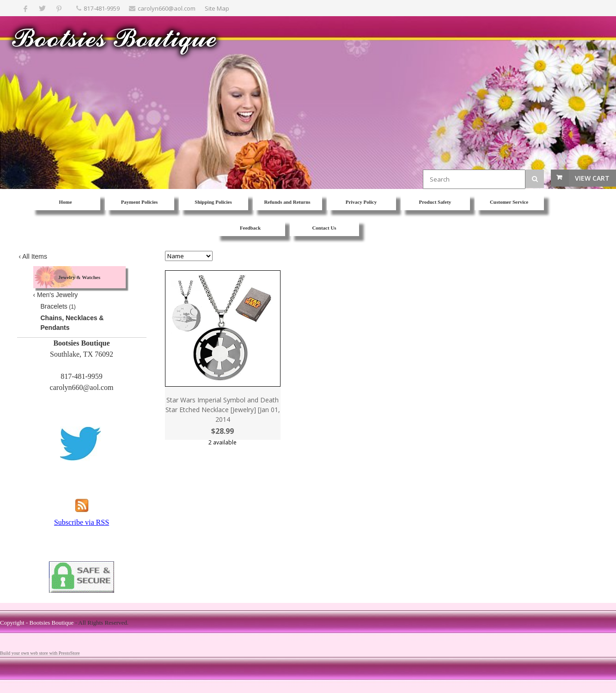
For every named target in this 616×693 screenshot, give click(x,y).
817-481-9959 (102, 8)
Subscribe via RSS (82, 522)
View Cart (592, 178)
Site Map (217, 8)
